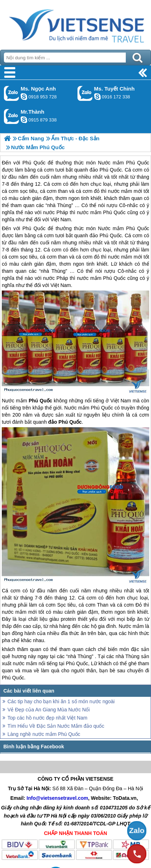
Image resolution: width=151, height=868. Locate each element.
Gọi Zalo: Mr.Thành (12, 116)
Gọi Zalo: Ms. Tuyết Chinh (85, 93)
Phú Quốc (34, 228)
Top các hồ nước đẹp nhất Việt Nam (47, 718)
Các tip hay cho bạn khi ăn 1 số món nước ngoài (61, 701)
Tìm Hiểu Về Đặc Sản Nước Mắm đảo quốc (56, 726)
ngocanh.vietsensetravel (24, 97)
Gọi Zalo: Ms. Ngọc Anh (12, 93)
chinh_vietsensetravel (97, 97)
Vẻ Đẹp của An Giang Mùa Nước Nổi (49, 710)
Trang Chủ (75, 23)
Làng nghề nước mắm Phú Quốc (44, 734)
